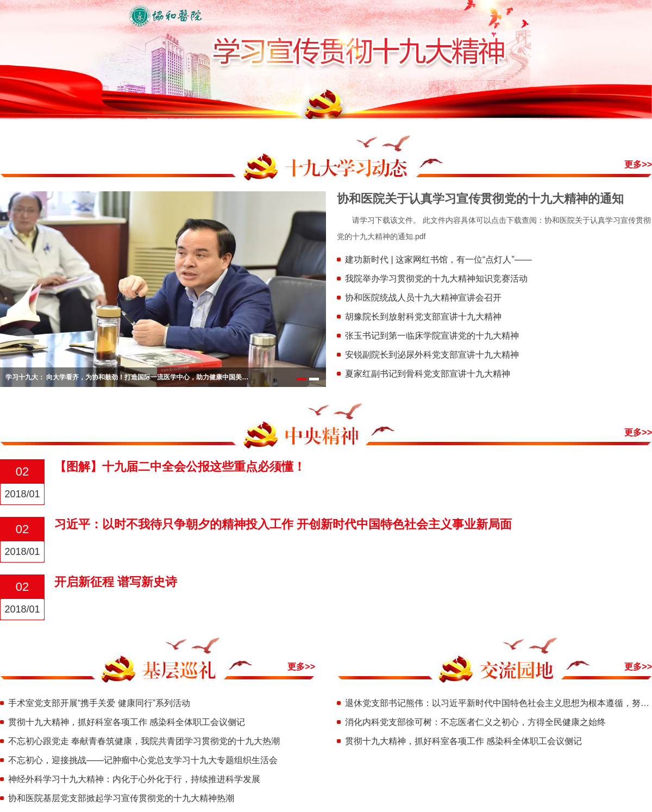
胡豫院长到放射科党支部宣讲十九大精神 (423, 317)
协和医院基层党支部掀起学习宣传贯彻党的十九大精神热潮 (121, 798)
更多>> (638, 164)
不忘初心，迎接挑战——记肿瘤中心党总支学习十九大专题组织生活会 (143, 760)
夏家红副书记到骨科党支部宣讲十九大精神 (428, 374)
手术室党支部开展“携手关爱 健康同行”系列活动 (99, 703)
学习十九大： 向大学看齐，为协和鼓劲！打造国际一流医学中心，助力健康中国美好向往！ (128, 377)
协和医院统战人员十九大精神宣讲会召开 (423, 298)
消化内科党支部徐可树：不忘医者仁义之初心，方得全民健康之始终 (475, 722)
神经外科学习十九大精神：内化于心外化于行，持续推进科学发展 (134, 779)
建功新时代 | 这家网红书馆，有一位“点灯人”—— (438, 260)
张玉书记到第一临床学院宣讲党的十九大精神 (432, 336)
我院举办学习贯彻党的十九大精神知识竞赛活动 (436, 279)
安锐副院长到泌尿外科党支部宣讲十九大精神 (432, 355)
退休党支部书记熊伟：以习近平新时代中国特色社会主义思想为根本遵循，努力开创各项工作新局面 (499, 703)
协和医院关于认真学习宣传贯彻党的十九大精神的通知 (480, 199)
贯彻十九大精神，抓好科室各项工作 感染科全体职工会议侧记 (127, 722)
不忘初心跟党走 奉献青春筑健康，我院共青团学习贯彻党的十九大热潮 (144, 741)
